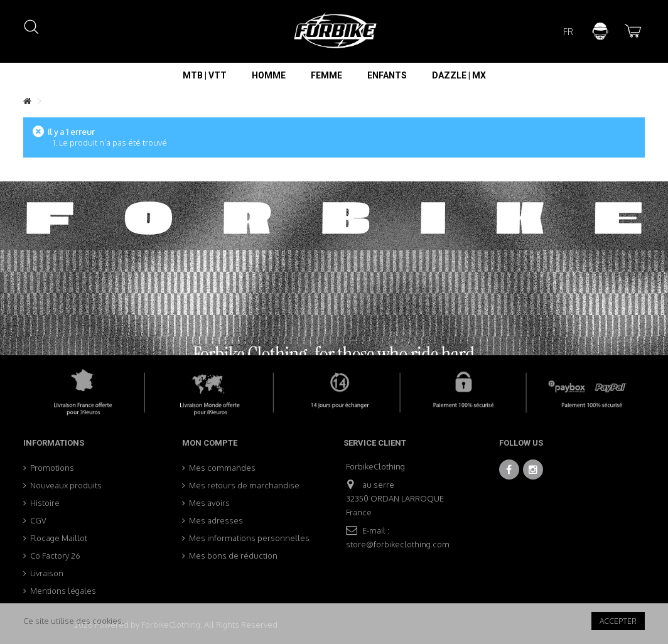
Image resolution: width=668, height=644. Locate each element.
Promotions (52, 468)
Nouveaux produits (66, 485)
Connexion (600, 31)
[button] (205, 75)
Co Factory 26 (55, 555)
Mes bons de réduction (233, 555)
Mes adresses (216, 520)
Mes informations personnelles (249, 538)
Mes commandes (222, 468)
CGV (38, 520)
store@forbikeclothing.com (398, 544)
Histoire (45, 503)
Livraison (47, 573)
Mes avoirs (209, 503)
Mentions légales (63, 591)
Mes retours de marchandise (244, 485)
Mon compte (210, 443)
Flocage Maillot (59, 538)
